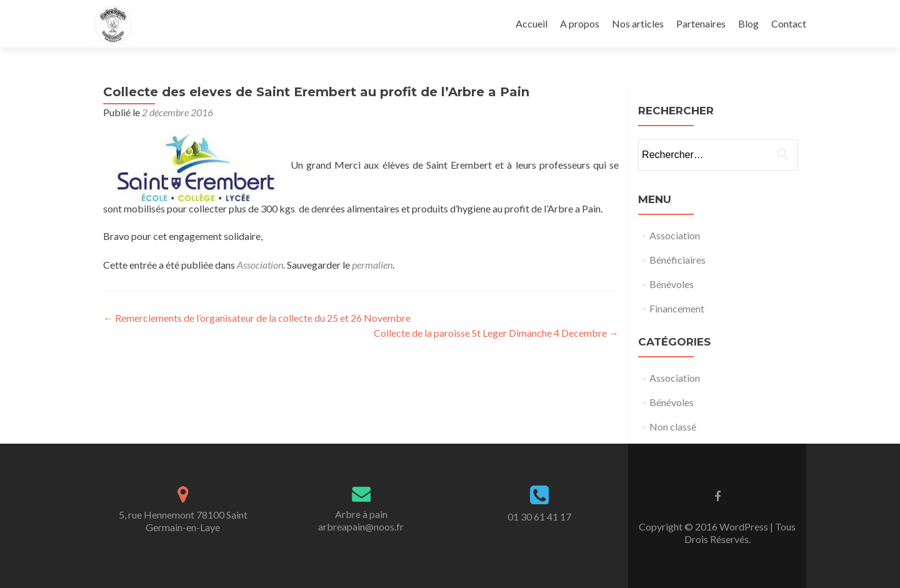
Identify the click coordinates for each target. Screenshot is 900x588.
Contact (789, 23)
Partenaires (701, 23)
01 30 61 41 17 (539, 516)
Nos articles (638, 23)
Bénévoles (672, 284)
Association (260, 265)
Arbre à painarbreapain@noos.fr (361, 520)
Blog (748, 23)
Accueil (532, 23)
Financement (677, 308)
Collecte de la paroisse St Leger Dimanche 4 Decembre (496, 333)
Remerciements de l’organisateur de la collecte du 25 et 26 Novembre (257, 318)
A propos (580, 23)
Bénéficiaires (677, 260)
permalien (372, 265)
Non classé (673, 426)
